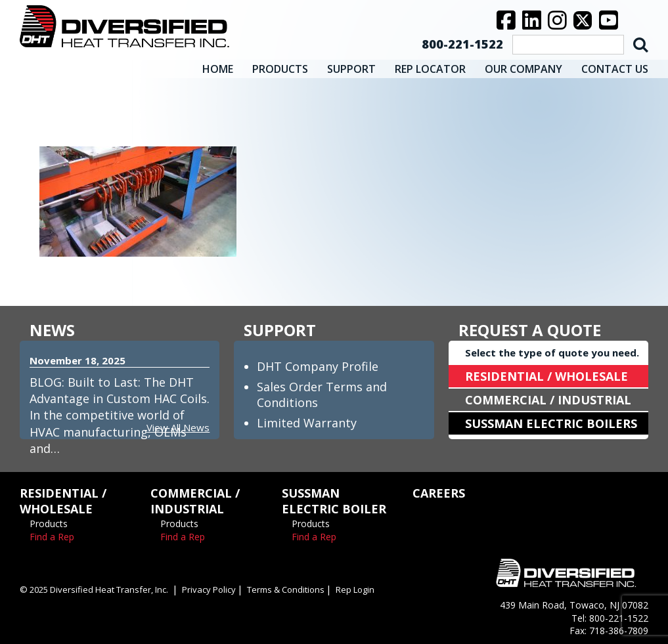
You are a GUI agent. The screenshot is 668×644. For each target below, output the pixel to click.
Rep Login (355, 590)
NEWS (52, 330)
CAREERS (439, 493)
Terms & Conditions (286, 590)
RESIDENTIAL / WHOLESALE (546, 376)
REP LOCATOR (430, 69)
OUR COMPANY (523, 69)
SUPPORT (351, 69)
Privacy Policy (209, 590)
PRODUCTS (280, 69)
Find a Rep (52, 537)
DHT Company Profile (318, 366)
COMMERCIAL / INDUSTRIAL (548, 400)
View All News (178, 427)
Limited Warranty (307, 423)
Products (49, 524)
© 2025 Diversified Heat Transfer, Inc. (94, 590)
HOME (218, 69)
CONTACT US (615, 69)
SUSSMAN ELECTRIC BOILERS (551, 423)
